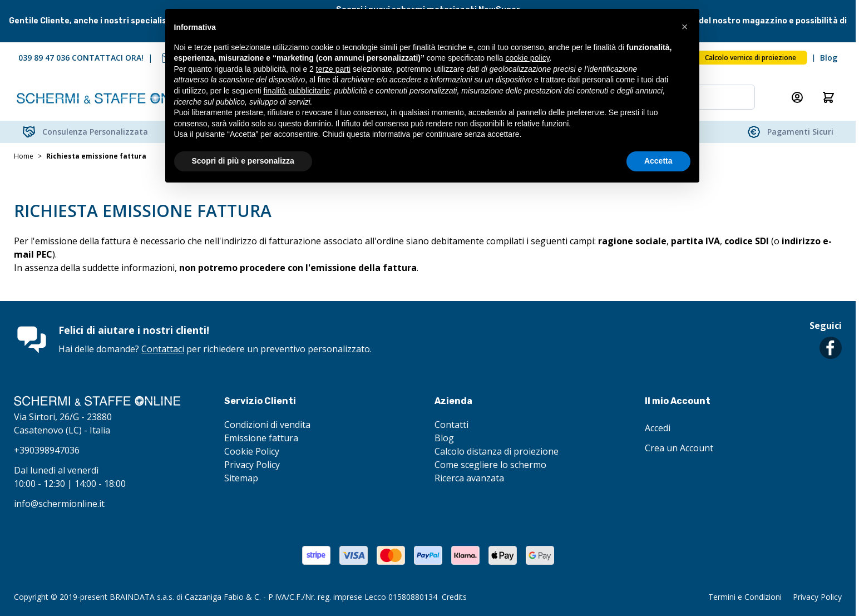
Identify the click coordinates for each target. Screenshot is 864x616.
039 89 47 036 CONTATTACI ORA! (81, 58)
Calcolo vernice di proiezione (751, 58)
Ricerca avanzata (469, 478)
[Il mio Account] (797, 97)
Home (24, 156)
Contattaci (163, 349)
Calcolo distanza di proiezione (497, 451)
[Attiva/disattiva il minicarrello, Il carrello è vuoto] (828, 97)
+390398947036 (47, 450)
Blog (829, 58)
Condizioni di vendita (267, 425)
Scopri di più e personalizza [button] (243, 161)
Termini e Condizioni (745, 597)
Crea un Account (679, 448)
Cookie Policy (252, 451)
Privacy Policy (252, 465)
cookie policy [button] (527, 58)
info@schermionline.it (59, 504)
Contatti (451, 425)
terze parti (333, 69)
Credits (454, 597)
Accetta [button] (658, 161)
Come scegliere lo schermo (490, 465)
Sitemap (241, 478)
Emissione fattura (261, 438)
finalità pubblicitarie (297, 91)
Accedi (658, 428)
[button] (685, 27)
